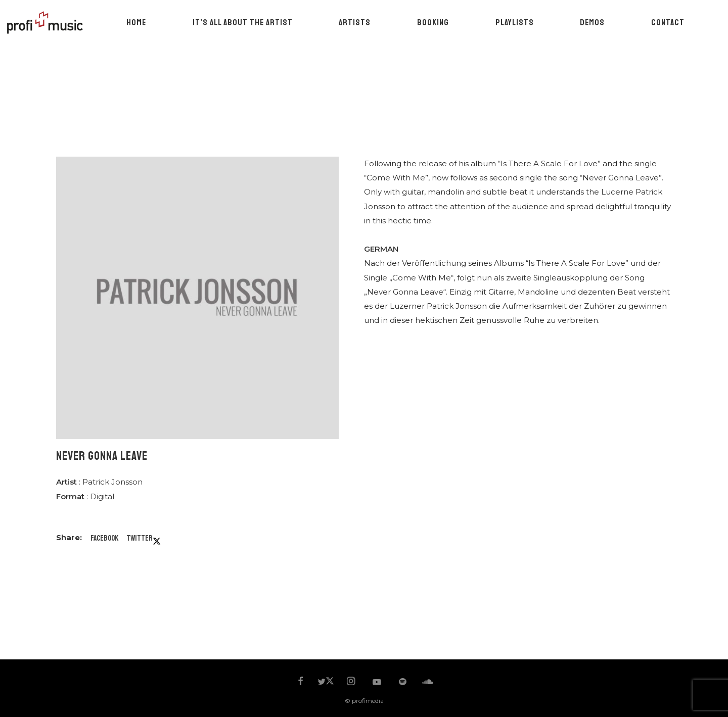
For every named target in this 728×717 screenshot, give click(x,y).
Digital (102, 496)
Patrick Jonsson (112, 482)
